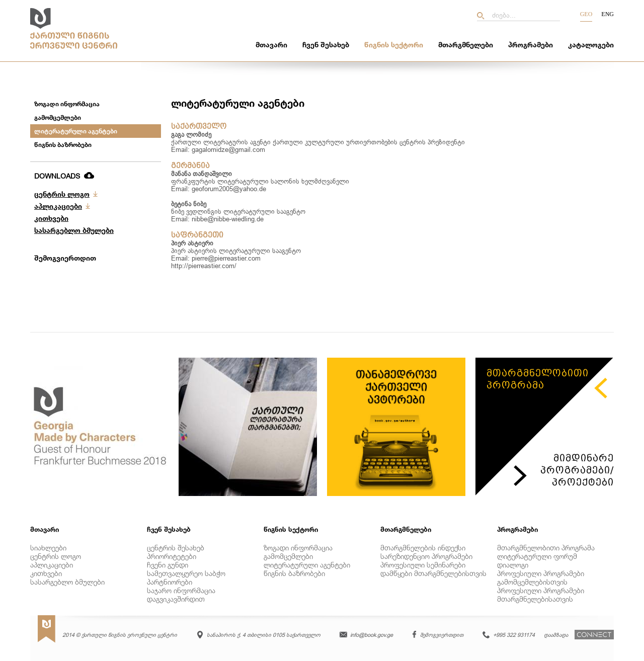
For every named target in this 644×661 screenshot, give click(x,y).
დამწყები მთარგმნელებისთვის (433, 573)
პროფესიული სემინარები (423, 565)
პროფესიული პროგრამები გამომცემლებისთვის (541, 577)
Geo (586, 14)
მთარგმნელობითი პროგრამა (546, 548)
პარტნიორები (170, 582)
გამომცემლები (58, 117)
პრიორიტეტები (172, 556)
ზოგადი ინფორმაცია (67, 104)
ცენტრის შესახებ (176, 548)
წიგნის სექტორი (394, 45)
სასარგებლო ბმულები (74, 230)
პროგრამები (531, 45)
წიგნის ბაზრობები (63, 145)
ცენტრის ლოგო (62, 194)
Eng (608, 14)
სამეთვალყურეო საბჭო (186, 573)
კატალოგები (591, 45)
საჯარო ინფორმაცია (181, 590)
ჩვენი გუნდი (168, 565)
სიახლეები (48, 548)
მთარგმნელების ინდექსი (423, 548)
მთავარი (271, 45)
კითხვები (51, 218)
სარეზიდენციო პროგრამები (426, 556)
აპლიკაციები (58, 206)
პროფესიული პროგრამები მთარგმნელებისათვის (541, 595)
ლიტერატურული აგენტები (76, 131)
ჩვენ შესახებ (326, 45)
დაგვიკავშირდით (176, 599)
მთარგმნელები (466, 45)
